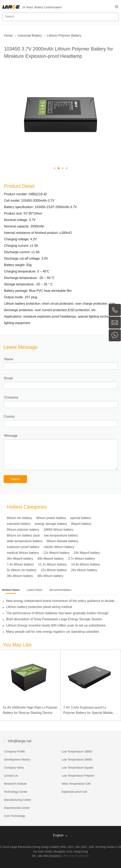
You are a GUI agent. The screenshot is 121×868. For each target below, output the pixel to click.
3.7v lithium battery (82, 559)
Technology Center (16, 792)
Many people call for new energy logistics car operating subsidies (53, 632)
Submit (15, 479)
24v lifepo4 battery (87, 553)
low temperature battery (61, 535)
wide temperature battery (25, 541)
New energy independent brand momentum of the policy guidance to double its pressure (60, 601)
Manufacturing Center (18, 800)
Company (11, 397)
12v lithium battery (54, 570)
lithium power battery (51, 518)
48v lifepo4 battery (51, 559)
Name (9, 359)
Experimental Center (17, 808)
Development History (17, 760)
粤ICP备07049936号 (76, 856)
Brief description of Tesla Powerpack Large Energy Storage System (54, 619)
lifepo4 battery (81, 524)
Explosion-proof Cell (74, 792)
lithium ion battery (19, 518)
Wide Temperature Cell (76, 784)
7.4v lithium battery (20, 564)
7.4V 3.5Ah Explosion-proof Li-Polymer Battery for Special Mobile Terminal (88, 711)
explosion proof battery (23, 547)
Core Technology (15, 816)
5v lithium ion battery (22, 570)
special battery (81, 518)
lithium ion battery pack (23, 535)
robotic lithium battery (59, 547)
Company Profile (14, 751)
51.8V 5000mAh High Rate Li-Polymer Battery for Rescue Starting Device (30, 710)
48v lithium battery (50, 576)
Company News (14, 768)
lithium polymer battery (23, 530)
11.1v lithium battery (52, 564)
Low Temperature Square (78, 768)
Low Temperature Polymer (78, 776)
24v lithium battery (84, 570)
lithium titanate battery (63, 541)
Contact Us (11, 776)
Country (9, 416)
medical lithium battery (23, 553)
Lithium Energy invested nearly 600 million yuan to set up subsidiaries (56, 625)
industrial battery (19, 524)
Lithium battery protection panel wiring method (39, 607)
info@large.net (20, 741)
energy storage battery (51, 524)
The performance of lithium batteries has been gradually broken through (57, 613)
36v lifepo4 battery (20, 559)
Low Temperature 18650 (77, 751)
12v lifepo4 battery (56, 553)
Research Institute (15, 784)
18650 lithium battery (58, 530)
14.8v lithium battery (85, 564)
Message (11, 436)
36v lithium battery (20, 576)
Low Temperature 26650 (77, 760)
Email (9, 378)
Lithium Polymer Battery (64, 36)
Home (8, 36)
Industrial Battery (30, 36)
